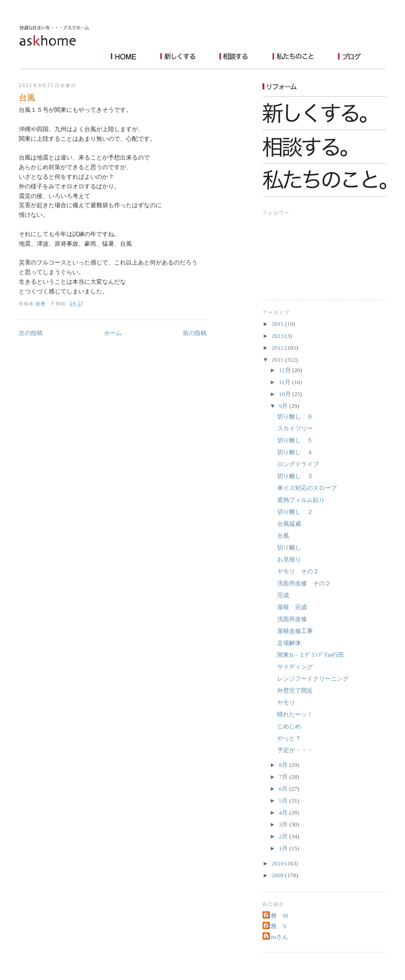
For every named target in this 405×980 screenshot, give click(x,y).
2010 (278, 863)
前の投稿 (195, 333)
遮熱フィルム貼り (301, 500)
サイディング (295, 667)
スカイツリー (295, 428)
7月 (284, 777)
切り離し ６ (295, 416)
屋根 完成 (292, 607)
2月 (284, 836)
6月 (284, 789)
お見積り (289, 559)
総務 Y (276, 926)
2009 (278, 875)
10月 (286, 394)
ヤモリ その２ (298, 571)
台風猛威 (289, 524)
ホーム (113, 333)
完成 (283, 595)
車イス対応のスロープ (307, 488)
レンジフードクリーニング (313, 679)
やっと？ (289, 738)
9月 (284, 406)
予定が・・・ (295, 750)
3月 (284, 824)
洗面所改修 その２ (304, 583)
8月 (284, 765)
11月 (286, 382)
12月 (286, 370)
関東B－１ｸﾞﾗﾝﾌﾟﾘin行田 (311, 655)
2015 (278, 324)
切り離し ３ (295, 476)
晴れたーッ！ (295, 714)
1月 (284, 848)
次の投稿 (31, 333)
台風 (283, 536)
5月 (284, 801)
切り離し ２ (295, 512)
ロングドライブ (298, 464)
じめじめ (289, 726)
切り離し (289, 548)
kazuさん (276, 937)
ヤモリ (286, 702)
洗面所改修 (292, 619)
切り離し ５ (295, 440)
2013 (278, 336)
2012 (278, 348)
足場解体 (289, 643)
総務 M (276, 916)
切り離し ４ (295, 452)
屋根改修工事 (295, 631)
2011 (278, 360)
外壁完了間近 (295, 691)
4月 (284, 812)
